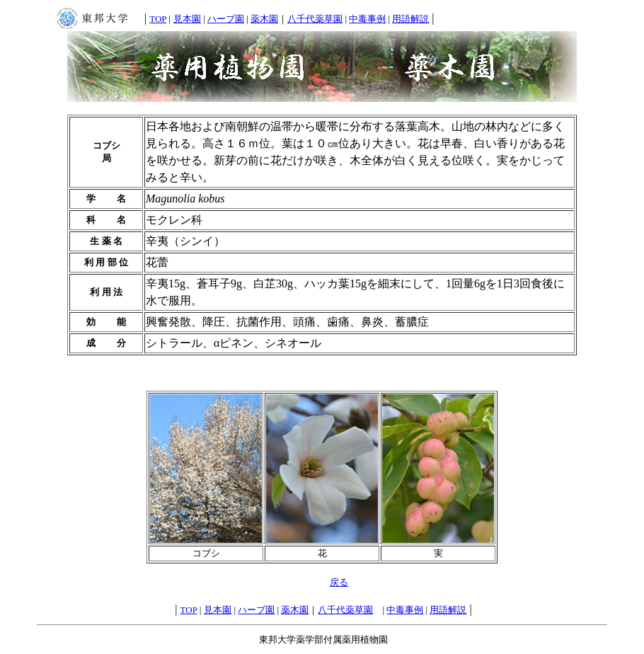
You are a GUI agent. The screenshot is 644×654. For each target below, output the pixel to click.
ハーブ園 (226, 19)
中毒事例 (367, 19)
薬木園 (264, 19)
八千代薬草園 (315, 19)
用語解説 (410, 19)
